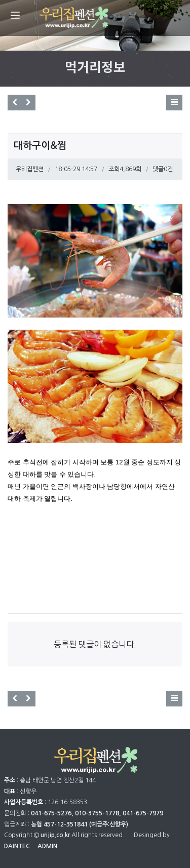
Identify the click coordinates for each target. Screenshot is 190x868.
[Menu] (15, 15)
